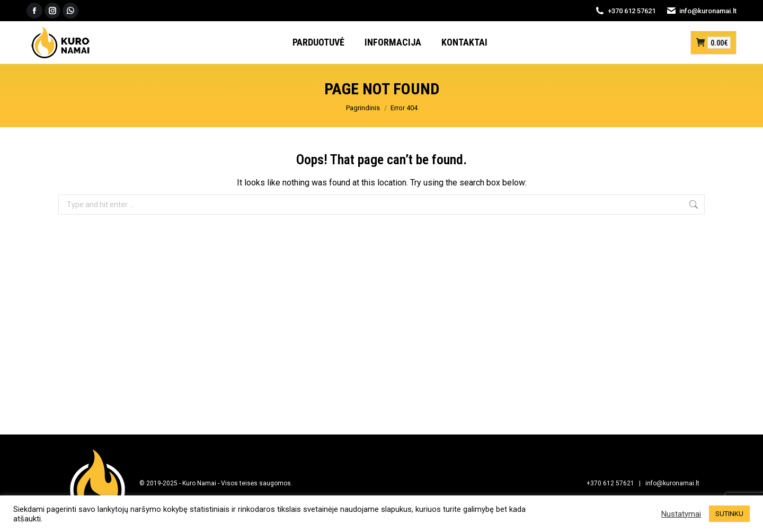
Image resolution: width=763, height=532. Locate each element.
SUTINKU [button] (729, 514)
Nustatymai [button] (681, 514)
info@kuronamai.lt (701, 11)
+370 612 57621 (625, 11)
